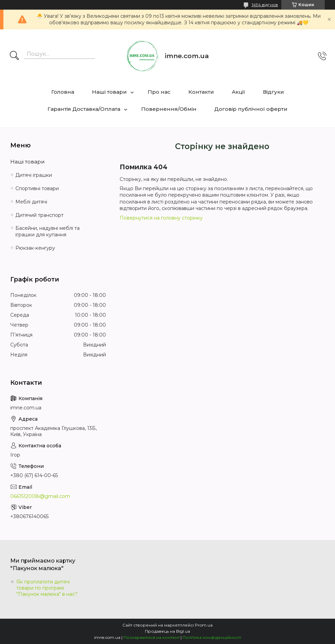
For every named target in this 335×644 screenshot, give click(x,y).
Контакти (201, 92)
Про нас (159, 92)
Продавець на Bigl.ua (167, 631)
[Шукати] (14, 56)
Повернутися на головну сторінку (161, 218)
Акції (238, 92)
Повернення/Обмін (169, 109)
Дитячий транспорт (39, 215)
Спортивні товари (37, 188)
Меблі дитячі (31, 202)
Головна (63, 92)
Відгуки (273, 92)
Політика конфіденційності (212, 637)
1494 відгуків (265, 5)
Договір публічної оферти (251, 109)
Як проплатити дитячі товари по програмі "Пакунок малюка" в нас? (47, 588)
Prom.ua (204, 625)
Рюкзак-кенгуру (35, 248)
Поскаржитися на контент (151, 637)
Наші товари (109, 92)
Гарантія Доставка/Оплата (84, 109)
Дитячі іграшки (34, 175)
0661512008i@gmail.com (40, 496)
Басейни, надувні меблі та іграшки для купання (48, 231)
